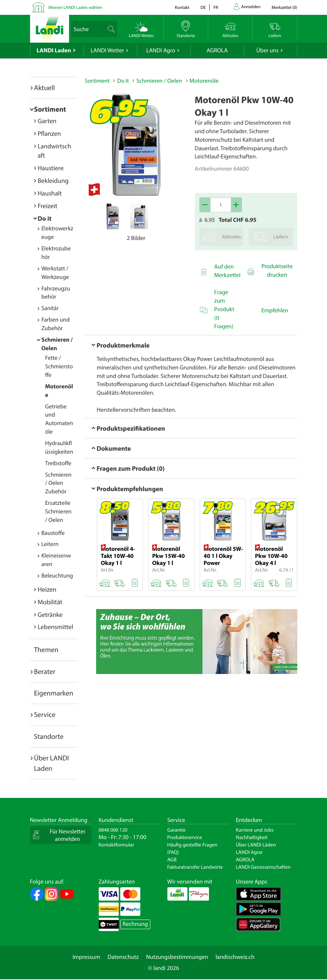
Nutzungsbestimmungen (177, 957)
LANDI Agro (161, 50)
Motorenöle (204, 81)
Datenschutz (123, 957)
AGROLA (217, 50)
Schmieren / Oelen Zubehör (58, 483)
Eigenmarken (54, 693)
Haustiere (51, 168)
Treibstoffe (58, 463)
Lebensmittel (56, 627)
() (285, 8)
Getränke (50, 614)
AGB (172, 859)
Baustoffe (53, 533)
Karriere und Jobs (255, 830)
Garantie (177, 830)
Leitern (50, 544)
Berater (45, 671)
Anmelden (251, 7)
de (203, 8)
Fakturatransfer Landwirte (195, 867)
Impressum (86, 957)
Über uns (267, 50)
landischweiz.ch (235, 957)
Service (45, 714)
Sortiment (50, 109)
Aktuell (45, 88)
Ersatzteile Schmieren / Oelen (58, 512)
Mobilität (50, 602)
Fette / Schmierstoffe (59, 366)
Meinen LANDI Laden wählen (76, 8)
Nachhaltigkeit (252, 837)
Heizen (47, 589)
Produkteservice (185, 837)
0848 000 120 (113, 830)
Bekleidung (53, 180)
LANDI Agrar (249, 852)
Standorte (49, 736)
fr (216, 8)
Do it (45, 218)
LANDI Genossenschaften (263, 867)
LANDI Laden (54, 50)
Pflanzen (50, 133)
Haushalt (50, 193)
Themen (46, 650)
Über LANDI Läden (256, 845)
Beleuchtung (57, 576)
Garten (47, 121)
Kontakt (182, 8)
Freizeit (48, 206)
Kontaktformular (117, 845)
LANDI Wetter (107, 50)
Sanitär (50, 308)
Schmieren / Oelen (159, 81)
